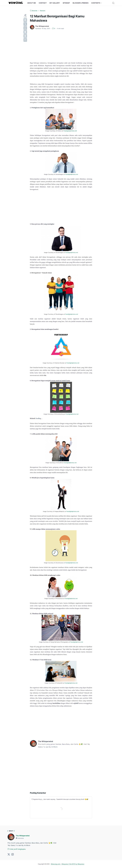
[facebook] (25, 20)
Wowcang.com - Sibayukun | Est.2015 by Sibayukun (68, 864)
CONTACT (43, 3)
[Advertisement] (61, 46)
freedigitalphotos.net (70, 131)
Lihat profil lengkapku (17, 849)
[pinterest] (25, 36)
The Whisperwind (23, 836)
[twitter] (25, 24)
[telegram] (25, 32)
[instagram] (13, 855)
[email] (25, 40)
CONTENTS (96, 3)
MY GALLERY (55, 3)
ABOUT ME (32, 3)
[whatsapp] (25, 28)
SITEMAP (66, 3)
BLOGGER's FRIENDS (81, 3)
